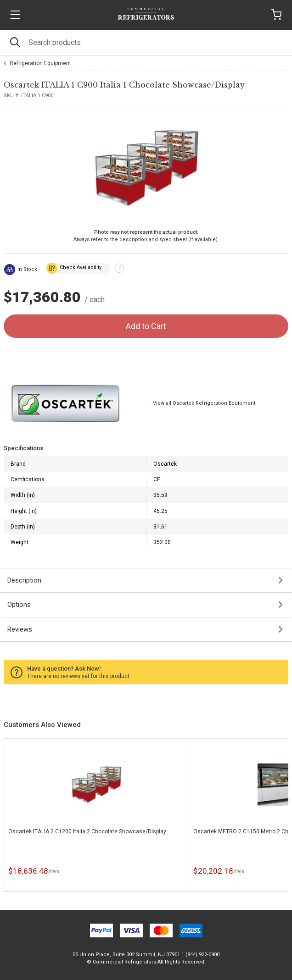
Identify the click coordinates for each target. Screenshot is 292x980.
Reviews (20, 629)
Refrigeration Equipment (40, 63)
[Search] (146, 42)
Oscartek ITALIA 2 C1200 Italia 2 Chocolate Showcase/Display (87, 831)
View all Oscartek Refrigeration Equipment (204, 403)
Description (24, 580)
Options (19, 605)
